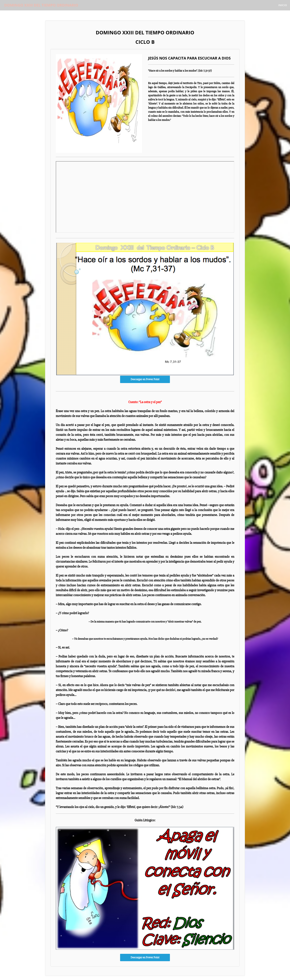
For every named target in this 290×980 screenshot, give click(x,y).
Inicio (283, 5)
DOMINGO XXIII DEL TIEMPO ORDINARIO (40, 5)
